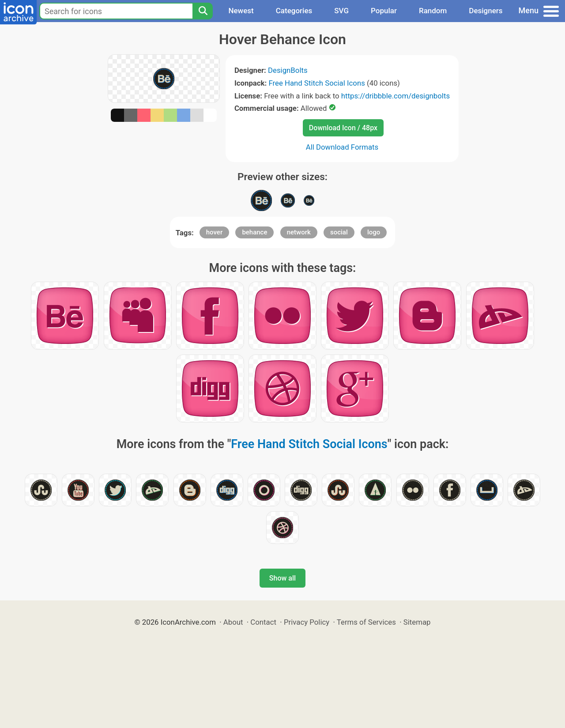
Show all (282, 578)
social (339, 232)
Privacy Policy (307, 622)
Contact (263, 622)
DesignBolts (288, 70)
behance (254, 232)
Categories (294, 11)
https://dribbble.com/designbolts (395, 96)
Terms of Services (366, 622)
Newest (241, 11)
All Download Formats (342, 147)
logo (374, 232)
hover (214, 232)
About (233, 622)
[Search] (203, 11)
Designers (486, 11)
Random (433, 11)
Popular (384, 11)
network (299, 232)
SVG (341, 11)
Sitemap (417, 622)
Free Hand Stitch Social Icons (316, 83)
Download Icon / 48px (343, 128)
